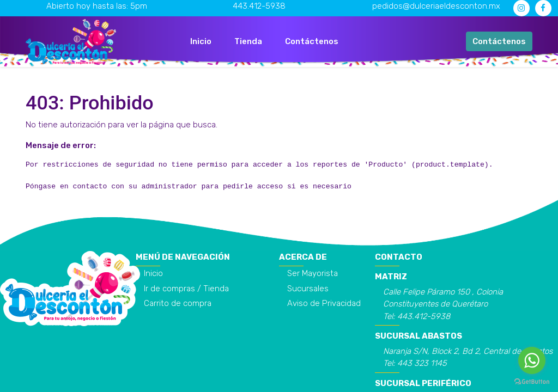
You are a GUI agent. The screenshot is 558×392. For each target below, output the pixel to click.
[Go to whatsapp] (532, 360)
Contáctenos (499, 41)
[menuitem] (201, 42)
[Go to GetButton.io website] (532, 381)
